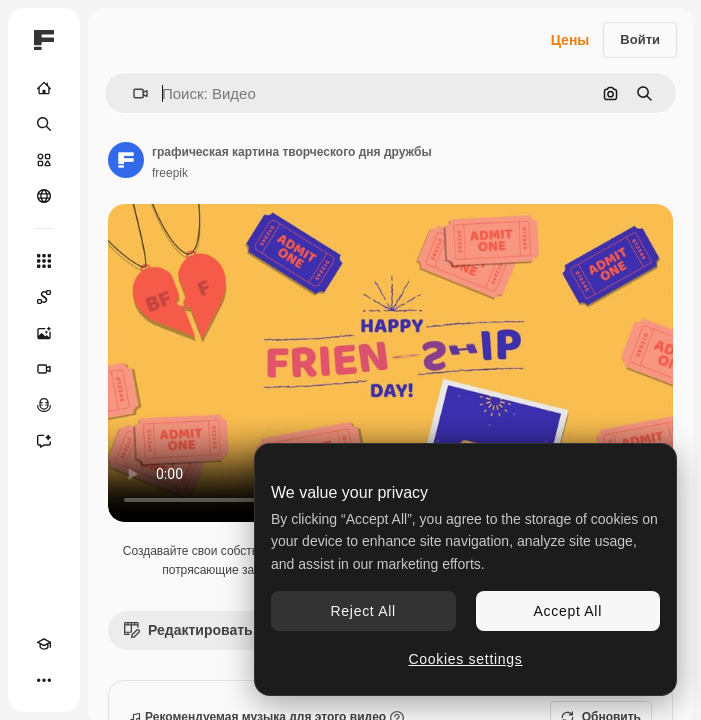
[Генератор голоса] (44, 405)
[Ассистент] (44, 441)
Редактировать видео (211, 630)
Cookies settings (466, 659)
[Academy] (44, 644)
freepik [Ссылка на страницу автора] (170, 173)
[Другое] (44, 680)
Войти (640, 39)
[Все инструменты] (44, 261)
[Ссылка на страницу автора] (126, 160)
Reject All (363, 611)
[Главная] (44, 88)
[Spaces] (44, 297)
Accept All (568, 611)
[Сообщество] (44, 196)
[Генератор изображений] (44, 333)
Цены (570, 40)
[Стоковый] (44, 160)
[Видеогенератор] (44, 369)
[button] (132, 93)
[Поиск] (44, 124)
